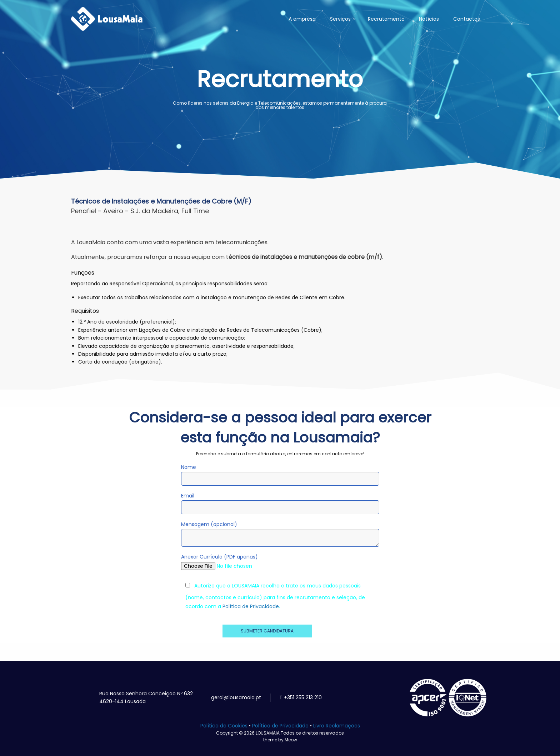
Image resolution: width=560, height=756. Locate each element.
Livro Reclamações (337, 726)
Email (280, 503)
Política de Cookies (224, 726)
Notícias (429, 19)
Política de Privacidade (251, 606)
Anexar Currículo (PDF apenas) (280, 561)
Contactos (467, 19)
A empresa (302, 19)
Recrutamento (386, 19)
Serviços (340, 19)
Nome (280, 475)
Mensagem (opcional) (280, 534)
